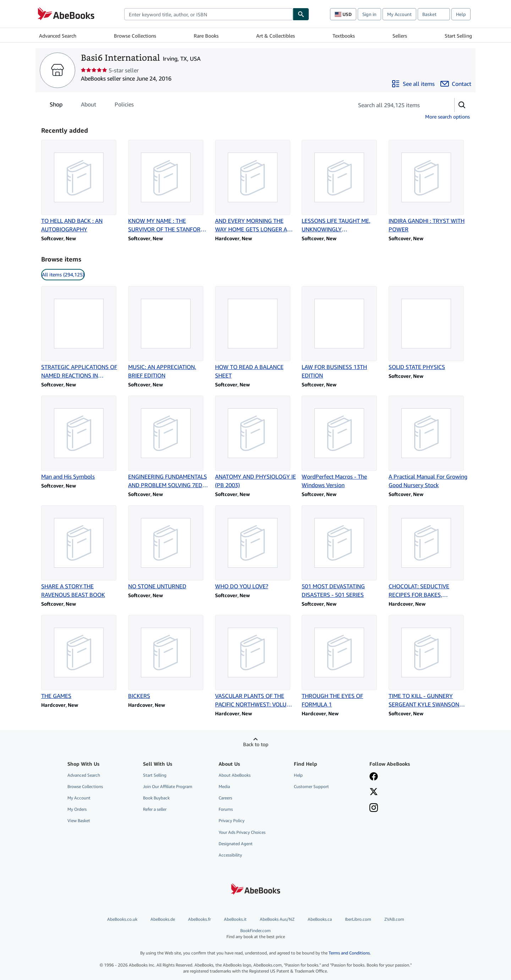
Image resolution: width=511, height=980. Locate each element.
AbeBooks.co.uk (122, 919)
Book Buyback (156, 798)
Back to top (256, 744)
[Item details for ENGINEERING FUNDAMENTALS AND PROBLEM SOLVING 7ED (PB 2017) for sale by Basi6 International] (169, 442)
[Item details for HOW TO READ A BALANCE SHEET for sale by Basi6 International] (256, 333)
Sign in (369, 14)
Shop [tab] (56, 106)
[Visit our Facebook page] (374, 777)
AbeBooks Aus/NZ (277, 919)
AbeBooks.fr (199, 919)
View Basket (79, 821)
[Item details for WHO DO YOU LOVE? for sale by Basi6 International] (256, 548)
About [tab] (89, 106)
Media (224, 786)
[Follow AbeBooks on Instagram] (374, 808)
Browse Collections (135, 36)
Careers (225, 798)
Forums (226, 809)
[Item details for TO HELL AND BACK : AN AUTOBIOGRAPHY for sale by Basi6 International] (82, 187)
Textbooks (344, 36)
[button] (462, 105)
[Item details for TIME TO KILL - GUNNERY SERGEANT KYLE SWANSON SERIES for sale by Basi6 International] (429, 662)
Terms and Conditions (349, 953)
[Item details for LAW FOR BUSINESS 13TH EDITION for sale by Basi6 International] (342, 333)
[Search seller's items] (397, 105)
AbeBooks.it (235, 919)
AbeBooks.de (163, 919)
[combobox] (208, 14)
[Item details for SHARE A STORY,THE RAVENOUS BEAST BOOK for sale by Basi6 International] (82, 552)
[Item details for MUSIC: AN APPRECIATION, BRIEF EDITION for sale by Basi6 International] (169, 333)
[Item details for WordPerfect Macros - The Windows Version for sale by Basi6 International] (342, 442)
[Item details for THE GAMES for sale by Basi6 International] (82, 657)
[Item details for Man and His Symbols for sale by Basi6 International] (82, 438)
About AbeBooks (235, 775)
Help (461, 14)
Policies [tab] (124, 106)
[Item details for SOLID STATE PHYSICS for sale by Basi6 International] (429, 329)
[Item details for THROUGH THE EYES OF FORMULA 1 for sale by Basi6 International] (342, 662)
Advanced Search (58, 36)
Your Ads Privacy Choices (242, 832)
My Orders (77, 809)
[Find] (301, 14)
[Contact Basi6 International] (456, 84)
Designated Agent (236, 844)
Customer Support (311, 786)
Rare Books (206, 36)
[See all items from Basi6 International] (413, 84)
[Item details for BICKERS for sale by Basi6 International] (169, 657)
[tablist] (92, 104)
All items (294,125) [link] (63, 274)
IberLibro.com (358, 919)
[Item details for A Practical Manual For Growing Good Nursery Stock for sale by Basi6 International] (429, 442)
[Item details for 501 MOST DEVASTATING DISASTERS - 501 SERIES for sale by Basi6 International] (342, 552)
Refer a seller (155, 809)
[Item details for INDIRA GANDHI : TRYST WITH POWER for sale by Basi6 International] (429, 187)
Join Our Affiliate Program (168, 786)
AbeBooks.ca (320, 919)
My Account (399, 14)
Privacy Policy (232, 821)
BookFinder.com (255, 934)
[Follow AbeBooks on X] (374, 792)
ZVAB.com (394, 919)
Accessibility (230, 855)
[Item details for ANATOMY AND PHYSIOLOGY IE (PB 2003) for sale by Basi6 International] (256, 442)
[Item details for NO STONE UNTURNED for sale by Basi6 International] (169, 548)
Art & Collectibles (276, 36)
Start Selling (458, 36)
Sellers (400, 36)
